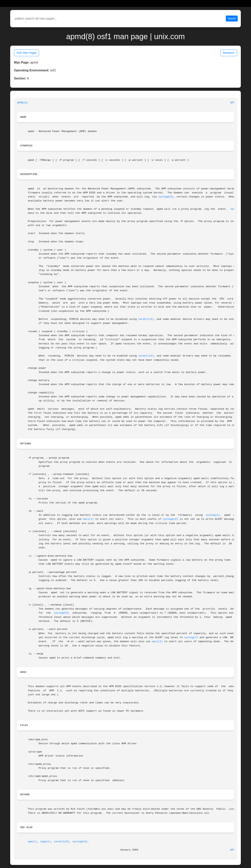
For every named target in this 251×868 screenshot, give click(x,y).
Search (232, 18)
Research (229, 53)
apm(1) (32, 842)
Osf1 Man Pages (27, 53)
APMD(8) (22, 103)
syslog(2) (213, 515)
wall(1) (88, 519)
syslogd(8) (166, 197)
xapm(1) (46, 842)
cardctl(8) (146, 319)
